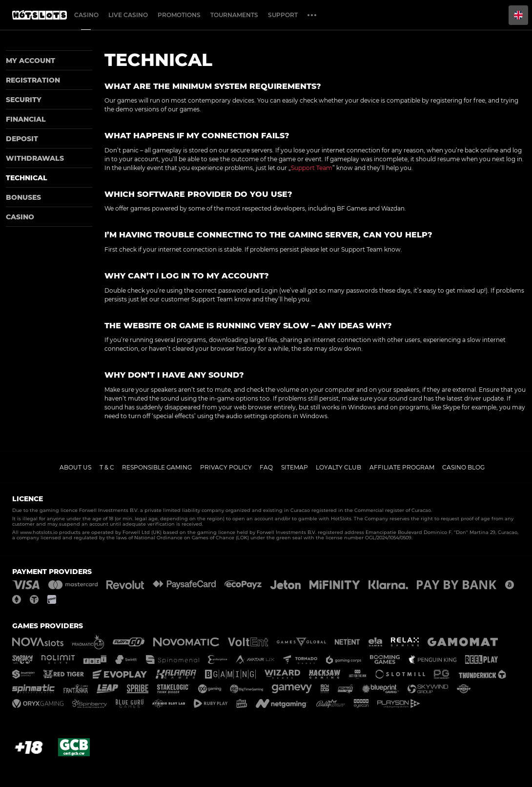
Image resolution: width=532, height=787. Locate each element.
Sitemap (295, 467)
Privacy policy (226, 467)
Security (24, 100)
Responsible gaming (157, 467)
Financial (26, 119)
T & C (107, 467)
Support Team (312, 168)
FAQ (266, 467)
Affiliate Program (402, 467)
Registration (33, 80)
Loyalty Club (338, 467)
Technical (27, 178)
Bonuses (23, 197)
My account (31, 61)
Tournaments (234, 15)
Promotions (179, 15)
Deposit (22, 139)
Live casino (128, 15)
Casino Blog (463, 467)
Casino (86, 15)
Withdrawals (35, 158)
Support (283, 15)
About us (75, 467)
